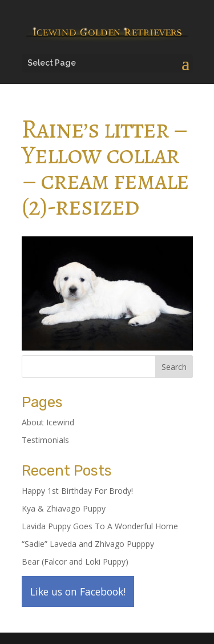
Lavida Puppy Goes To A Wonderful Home (100, 526)
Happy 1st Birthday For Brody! (77, 491)
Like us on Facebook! (78, 591)
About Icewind (48, 422)
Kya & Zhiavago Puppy (64, 508)
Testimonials (45, 440)
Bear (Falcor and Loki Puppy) (75, 562)
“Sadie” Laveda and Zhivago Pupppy (88, 544)
